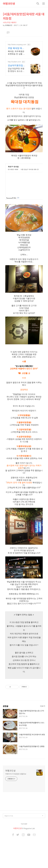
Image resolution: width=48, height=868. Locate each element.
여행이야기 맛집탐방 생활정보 (16, 792)
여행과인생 (9, 4)
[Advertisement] (24, 66)
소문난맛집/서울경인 (10, 22)
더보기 (43, 724)
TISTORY (24, 842)
